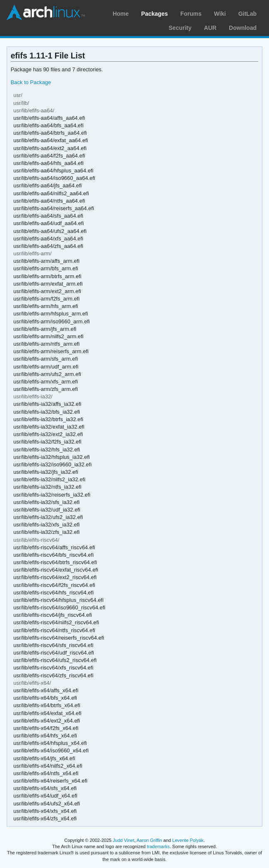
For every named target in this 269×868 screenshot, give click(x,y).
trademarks (158, 846)
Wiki (220, 14)
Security (180, 28)
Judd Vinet (124, 840)
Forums (191, 14)
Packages (155, 14)
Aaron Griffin (149, 840)
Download (243, 28)
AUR (210, 28)
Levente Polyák (188, 840)
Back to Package (31, 82)
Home (121, 14)
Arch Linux (46, 12)
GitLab (247, 14)
